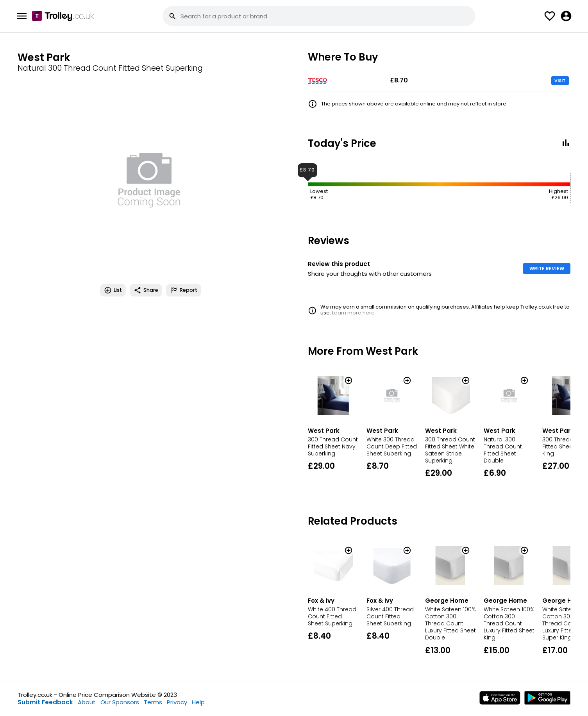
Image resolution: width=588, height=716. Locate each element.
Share (146, 290)
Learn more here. (354, 313)
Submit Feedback (45, 702)
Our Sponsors (120, 702)
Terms (153, 702)
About (87, 702)
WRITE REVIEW (547, 269)
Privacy (177, 702)
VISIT (560, 80)
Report (184, 290)
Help (198, 702)
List (113, 290)
